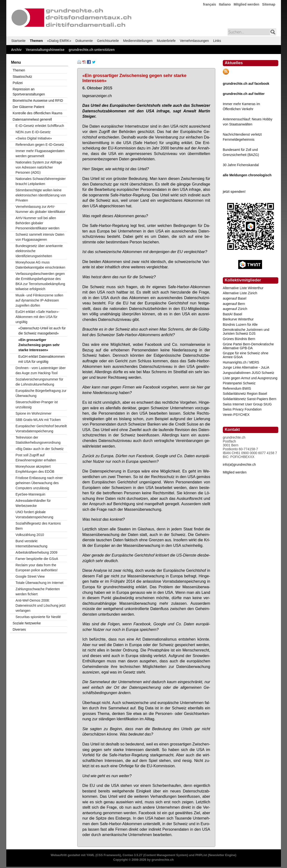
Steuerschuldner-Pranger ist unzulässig (37, 405)
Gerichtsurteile (108, 41)
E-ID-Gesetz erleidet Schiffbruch (40, 126)
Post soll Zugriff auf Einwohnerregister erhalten (36, 458)
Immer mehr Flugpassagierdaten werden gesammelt (40, 153)
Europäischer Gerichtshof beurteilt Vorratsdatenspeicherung (41, 429)
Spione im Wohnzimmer (33, 413)
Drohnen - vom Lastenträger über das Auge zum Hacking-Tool (41, 370)
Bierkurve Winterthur (238, 319)
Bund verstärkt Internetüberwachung (31, 544)
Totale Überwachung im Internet (39, 583)
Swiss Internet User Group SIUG (247, 404)
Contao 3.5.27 (132, 855)
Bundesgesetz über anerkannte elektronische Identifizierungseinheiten (39, 251)
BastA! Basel (233, 314)
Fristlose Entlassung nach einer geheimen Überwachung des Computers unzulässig (39, 483)
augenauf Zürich (235, 309)
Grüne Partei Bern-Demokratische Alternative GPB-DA (248, 346)
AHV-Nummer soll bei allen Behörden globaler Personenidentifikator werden (37, 223)
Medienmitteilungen (138, 41)
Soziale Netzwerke (27, 623)
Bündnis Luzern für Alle (240, 325)
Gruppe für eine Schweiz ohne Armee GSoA (246, 355)
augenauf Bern (234, 304)
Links (217, 41)
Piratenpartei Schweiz (239, 383)
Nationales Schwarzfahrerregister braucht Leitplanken (41, 181)
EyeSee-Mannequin (30, 494)
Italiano (225, 4)
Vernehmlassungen (194, 41)
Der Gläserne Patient (28, 107)
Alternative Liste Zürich (240, 293)
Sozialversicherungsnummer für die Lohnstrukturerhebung (39, 382)
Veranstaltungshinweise (45, 50)
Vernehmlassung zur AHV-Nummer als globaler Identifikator (40, 209)
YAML (90, 855)
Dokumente (84, 41)
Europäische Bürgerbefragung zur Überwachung (41, 393)
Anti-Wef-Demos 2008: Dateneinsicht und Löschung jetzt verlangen (40, 605)
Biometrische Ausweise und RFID (38, 101)
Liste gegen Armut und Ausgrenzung (250, 378)
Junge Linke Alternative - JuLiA (246, 367)
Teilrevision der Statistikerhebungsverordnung (38, 440)
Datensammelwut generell (32, 119)
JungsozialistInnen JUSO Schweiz (248, 373)
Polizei (18, 83)
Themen (36, 41)
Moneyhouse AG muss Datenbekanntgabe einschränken (40, 265)
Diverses (19, 629)
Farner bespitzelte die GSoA (37, 559)
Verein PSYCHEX (236, 415)
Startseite (19, 41)
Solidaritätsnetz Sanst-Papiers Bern (250, 399)
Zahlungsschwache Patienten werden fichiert (38, 592)
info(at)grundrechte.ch (239, 465)
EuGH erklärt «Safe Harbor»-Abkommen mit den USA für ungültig (37, 317)
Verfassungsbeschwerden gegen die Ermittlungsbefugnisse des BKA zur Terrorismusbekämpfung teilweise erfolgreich (40, 281)
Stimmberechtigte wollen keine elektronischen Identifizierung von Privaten (41, 195)
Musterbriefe (166, 41)
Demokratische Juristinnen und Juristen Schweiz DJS (246, 332)
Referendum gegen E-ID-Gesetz (40, 145)
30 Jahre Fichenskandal (241, 165)
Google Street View (30, 576)
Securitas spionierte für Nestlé (38, 617)
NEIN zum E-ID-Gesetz (33, 132)
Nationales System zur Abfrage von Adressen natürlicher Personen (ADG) (39, 167)
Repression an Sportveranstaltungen (29, 92)
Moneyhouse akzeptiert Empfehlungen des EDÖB (35, 469)
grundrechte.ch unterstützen (92, 50)
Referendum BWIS (237, 388)
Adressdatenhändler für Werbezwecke (33, 503)
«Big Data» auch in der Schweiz (39, 449)
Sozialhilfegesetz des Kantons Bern (38, 526)
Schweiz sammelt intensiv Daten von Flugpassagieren (40, 237)
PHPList (201, 855)
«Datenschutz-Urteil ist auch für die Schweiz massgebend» (42, 331)
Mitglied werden (247, 4)
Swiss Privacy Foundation (242, 409)
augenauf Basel (235, 298)
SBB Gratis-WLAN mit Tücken (38, 420)
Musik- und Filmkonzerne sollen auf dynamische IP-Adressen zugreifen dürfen (39, 300)
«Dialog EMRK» (59, 41)
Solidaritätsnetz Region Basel (245, 394)
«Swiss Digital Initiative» (34, 138)
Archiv (16, 50)
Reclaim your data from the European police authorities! (37, 568)
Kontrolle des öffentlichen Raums (37, 113)
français (209, 4)
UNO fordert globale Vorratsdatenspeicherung (34, 515)
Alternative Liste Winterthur (243, 288)
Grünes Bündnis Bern (239, 339)
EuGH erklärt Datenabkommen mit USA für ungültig (42, 359)
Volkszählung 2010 (30, 535)
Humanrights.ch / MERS (241, 362)
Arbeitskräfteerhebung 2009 (36, 552)
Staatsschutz (22, 77)
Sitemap (269, 4)
